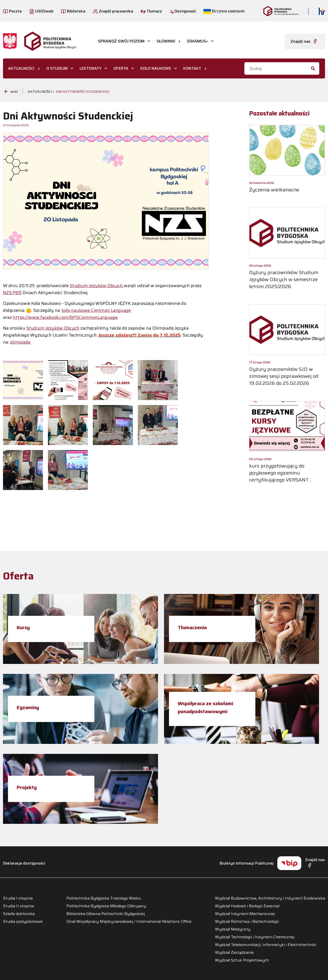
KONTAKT (192, 68)
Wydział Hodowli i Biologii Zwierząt (247, 906)
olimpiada (20, 342)
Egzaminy (28, 707)
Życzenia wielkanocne (274, 190)
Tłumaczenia (192, 627)
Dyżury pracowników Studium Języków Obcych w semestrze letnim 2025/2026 (284, 279)
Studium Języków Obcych (97, 286)
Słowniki (166, 41)
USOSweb (41, 11)
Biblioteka (73, 11)
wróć (11, 91)
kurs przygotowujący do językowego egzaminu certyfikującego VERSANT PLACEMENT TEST (279, 476)
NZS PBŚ (12, 293)
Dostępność (183, 11)
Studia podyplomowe (23, 922)
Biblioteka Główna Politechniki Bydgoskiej (106, 914)
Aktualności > (41, 91)
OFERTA (121, 68)
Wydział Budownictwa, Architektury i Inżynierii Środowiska (270, 898)
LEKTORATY (91, 68)
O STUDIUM (57, 68)
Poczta (12, 11)
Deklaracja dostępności (24, 863)
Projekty (27, 787)
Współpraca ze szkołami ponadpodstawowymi (205, 707)
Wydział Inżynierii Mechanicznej (245, 914)
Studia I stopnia (18, 898)
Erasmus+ (198, 41)
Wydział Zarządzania (234, 953)
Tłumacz (151, 11)
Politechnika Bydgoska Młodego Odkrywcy (106, 906)
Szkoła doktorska (19, 914)
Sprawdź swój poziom (121, 41)
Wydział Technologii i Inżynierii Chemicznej (255, 937)
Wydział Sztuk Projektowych (242, 960)
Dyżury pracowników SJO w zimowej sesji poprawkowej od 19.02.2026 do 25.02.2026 (284, 376)
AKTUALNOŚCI (21, 68)
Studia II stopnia (18, 906)
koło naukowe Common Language (96, 310)
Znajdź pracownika (113, 11)
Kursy (23, 627)
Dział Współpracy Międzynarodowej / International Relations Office (129, 922)
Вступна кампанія (224, 11)
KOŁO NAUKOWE (156, 68)
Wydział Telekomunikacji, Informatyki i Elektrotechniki (266, 945)
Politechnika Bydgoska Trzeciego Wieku (104, 898)
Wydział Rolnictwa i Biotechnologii (247, 922)
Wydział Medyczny (233, 929)
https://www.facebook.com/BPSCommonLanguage (65, 317)
